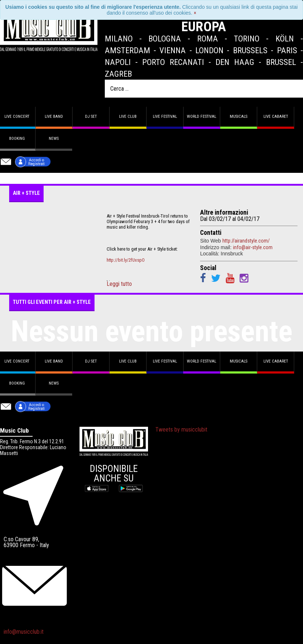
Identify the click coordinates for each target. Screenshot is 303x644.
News (54, 139)
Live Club (128, 117)
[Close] (195, 13)
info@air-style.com (253, 247)
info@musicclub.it (24, 632)
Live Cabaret (276, 117)
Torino (247, 39)
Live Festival (165, 117)
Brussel (281, 62)
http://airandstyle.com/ (246, 241)
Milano (119, 39)
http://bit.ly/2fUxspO (126, 260)
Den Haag (235, 62)
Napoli (118, 62)
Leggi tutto (119, 284)
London (209, 50)
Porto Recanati (173, 62)
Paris (287, 50)
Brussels (250, 50)
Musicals (239, 117)
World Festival (202, 117)
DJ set (91, 117)
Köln (285, 39)
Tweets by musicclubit (181, 430)
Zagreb (118, 74)
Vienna (173, 50)
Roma (208, 39)
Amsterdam (128, 50)
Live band (54, 117)
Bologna (165, 39)
